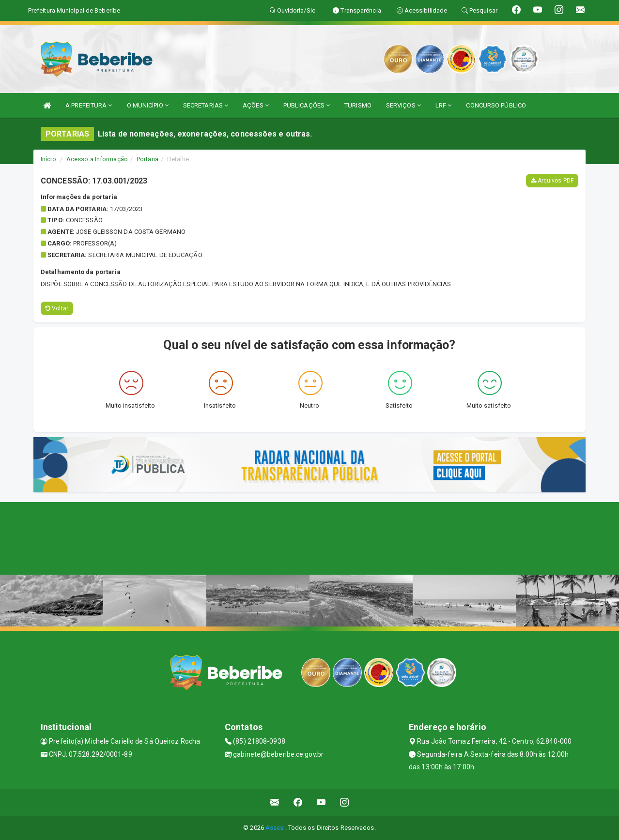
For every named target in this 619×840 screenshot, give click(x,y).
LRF (444, 105)
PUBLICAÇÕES (307, 105)
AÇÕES (256, 105)
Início (48, 159)
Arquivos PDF (552, 181)
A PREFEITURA (89, 105)
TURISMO (358, 105)
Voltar (57, 308)
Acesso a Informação (97, 159)
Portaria (147, 159)
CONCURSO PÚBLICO (496, 105)
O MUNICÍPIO (148, 105)
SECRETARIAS (206, 105)
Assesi (275, 828)
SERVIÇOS (403, 105)
